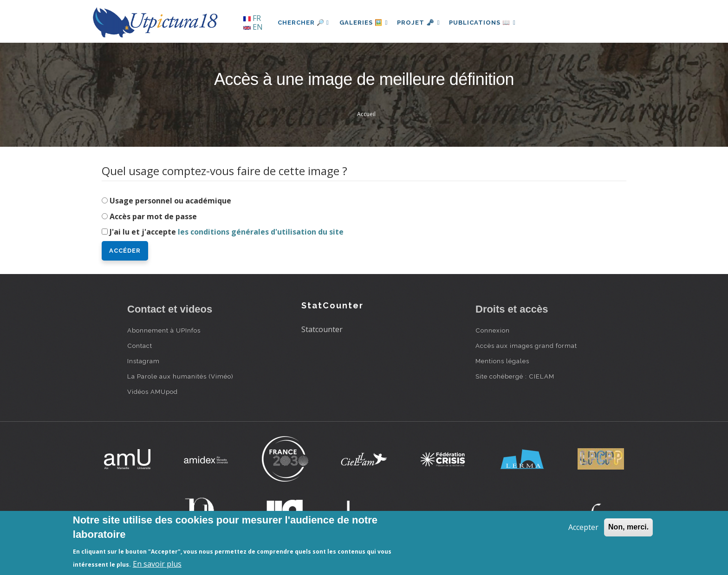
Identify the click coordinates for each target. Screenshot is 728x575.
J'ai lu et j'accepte (227, 232)
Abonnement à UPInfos (164, 330)
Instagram (143, 361)
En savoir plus (157, 564)
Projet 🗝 (422, 23)
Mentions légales (502, 361)
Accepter (583, 527)
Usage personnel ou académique (170, 201)
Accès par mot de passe (153, 216)
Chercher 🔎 (303, 23)
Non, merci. (628, 527)
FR (252, 18)
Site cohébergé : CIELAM (515, 376)
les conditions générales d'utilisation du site (261, 232)
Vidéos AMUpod (153, 392)
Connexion (493, 330)
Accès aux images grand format (526, 346)
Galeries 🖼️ (365, 23)
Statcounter (322, 329)
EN (253, 27)
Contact (140, 346)
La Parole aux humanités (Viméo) (180, 376)
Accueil (366, 114)
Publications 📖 (487, 23)
